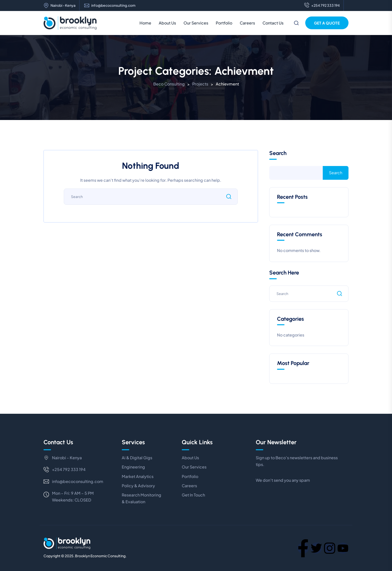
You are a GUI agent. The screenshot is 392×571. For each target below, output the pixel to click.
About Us (167, 23)
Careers (247, 23)
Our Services (196, 23)
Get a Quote (327, 23)
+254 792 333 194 (322, 5)
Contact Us (273, 23)
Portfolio (224, 23)
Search (278, 153)
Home (145, 23)
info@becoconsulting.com (113, 5)
